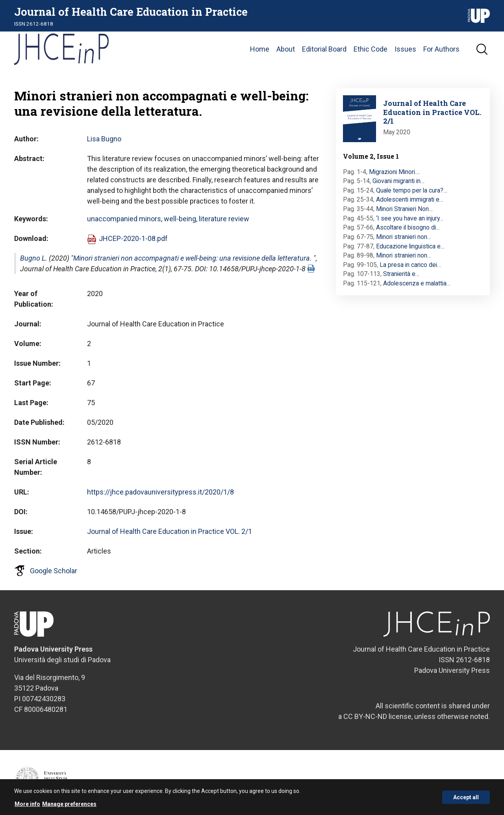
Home (260, 49)
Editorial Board (324, 49)
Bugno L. (34, 258)
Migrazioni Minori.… (395, 172)
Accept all (466, 800)
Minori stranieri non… (404, 237)
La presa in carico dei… (410, 265)
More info (27, 807)
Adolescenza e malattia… (417, 283)
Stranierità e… (401, 274)
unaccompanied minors (124, 219)
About (286, 49)
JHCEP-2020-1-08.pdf (133, 238)
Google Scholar (54, 571)
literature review (224, 219)
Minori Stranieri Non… (404, 209)
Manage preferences (69, 807)
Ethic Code (371, 49)
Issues (405, 49)
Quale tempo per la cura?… (412, 190)
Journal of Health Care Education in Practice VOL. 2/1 (170, 531)
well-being (180, 219)
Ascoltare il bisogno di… (408, 227)
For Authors (441, 49)
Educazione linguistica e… (410, 246)
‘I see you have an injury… (410, 218)
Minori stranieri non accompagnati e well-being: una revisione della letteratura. (193, 258)
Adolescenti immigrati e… (410, 199)
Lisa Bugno (104, 139)
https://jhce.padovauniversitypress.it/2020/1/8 (160, 492)
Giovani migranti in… (398, 181)
